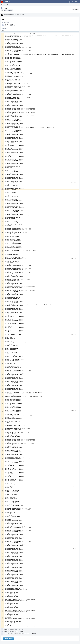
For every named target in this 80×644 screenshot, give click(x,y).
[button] (79, 2)
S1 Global (21, 632)
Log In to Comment (8, 639)
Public (11, 10)
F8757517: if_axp (9, 24)
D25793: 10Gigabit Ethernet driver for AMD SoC (25, 634)
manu (11, 15)
